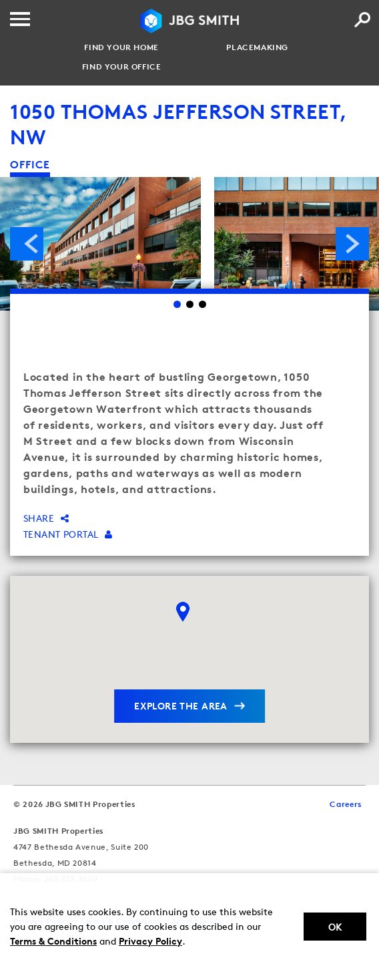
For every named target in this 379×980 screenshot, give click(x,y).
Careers (346, 804)
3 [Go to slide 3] (203, 304)
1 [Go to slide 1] (177, 304)
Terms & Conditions (53, 941)
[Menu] (20, 19)
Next (352, 244)
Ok (335, 927)
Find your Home (121, 47)
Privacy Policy (150, 941)
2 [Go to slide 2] (190, 304)
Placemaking (257, 47)
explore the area (181, 706)
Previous (27, 244)
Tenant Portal (68, 534)
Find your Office (122, 67)
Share (46, 518)
